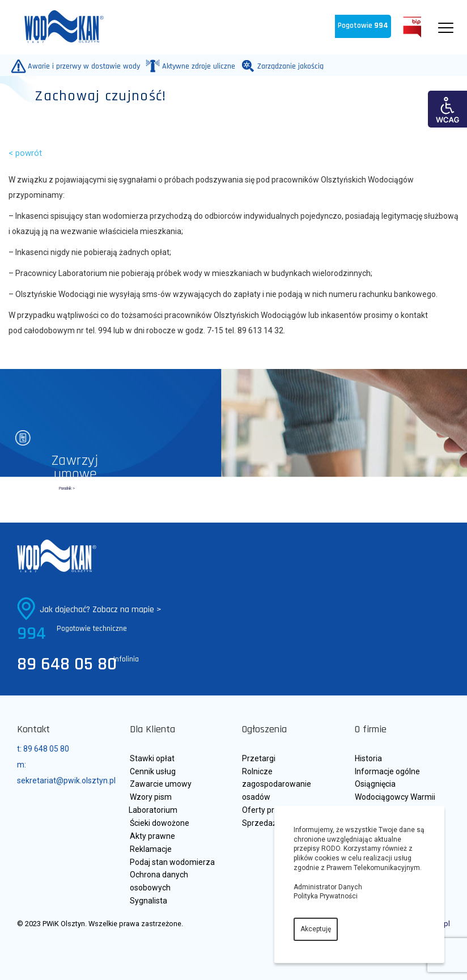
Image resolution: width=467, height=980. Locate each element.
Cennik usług (153, 771)
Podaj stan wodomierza (172, 862)
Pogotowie (363, 26)
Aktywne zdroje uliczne (196, 66)
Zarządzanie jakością (288, 66)
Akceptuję (316, 929)
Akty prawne (152, 836)
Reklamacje (151, 849)
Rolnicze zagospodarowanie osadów (277, 784)
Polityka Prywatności (326, 896)
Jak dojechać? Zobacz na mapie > (101, 610)
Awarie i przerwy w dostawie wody (81, 66)
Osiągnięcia (375, 784)
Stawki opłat (152, 758)
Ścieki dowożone (160, 823)
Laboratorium (153, 810)
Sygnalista (148, 901)
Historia (368, 758)
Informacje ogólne (387, 771)
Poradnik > (67, 489)
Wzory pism (151, 797)
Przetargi (259, 758)
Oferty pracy (264, 810)
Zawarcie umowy (161, 784)
